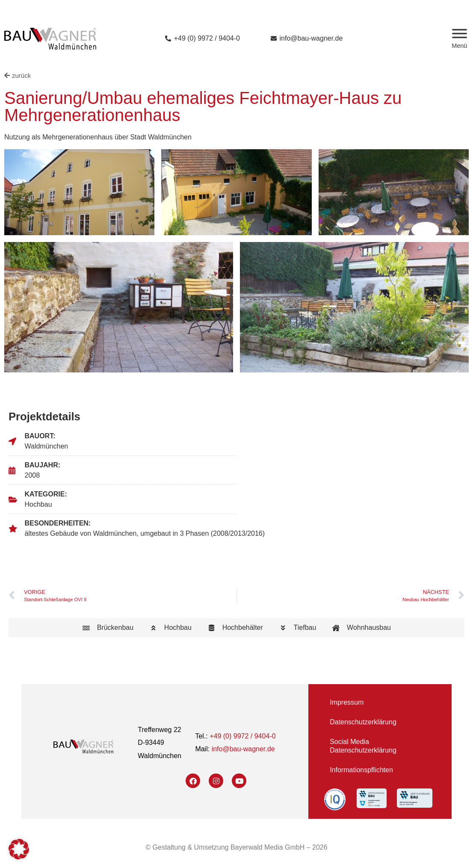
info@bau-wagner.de (243, 749)
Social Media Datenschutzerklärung (363, 746)
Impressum (347, 702)
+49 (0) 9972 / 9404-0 (242, 736)
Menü (459, 46)
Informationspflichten (361, 770)
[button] (19, 849)
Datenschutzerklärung (363, 722)
